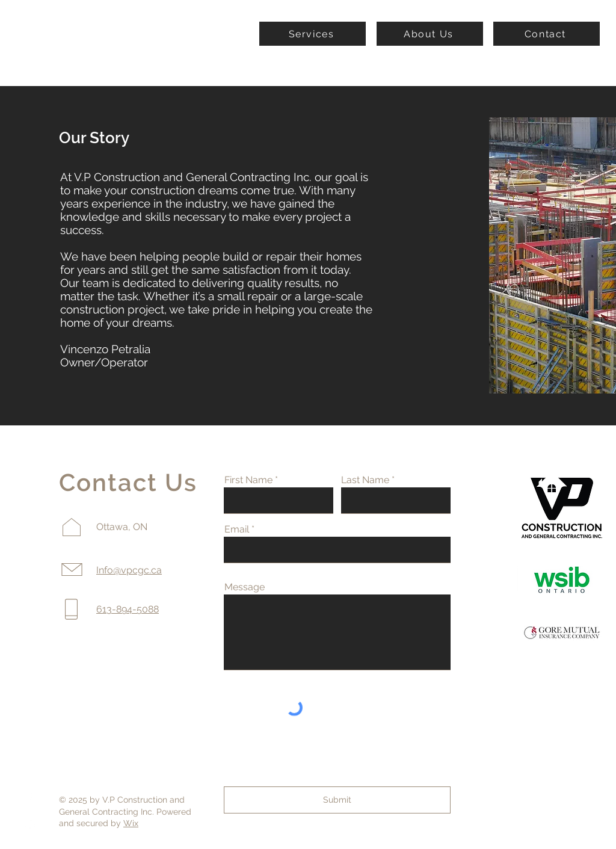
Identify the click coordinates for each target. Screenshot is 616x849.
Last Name (365, 480)
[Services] (313, 34)
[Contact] (547, 34)
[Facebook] (30, 798)
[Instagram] (30, 824)
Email (237, 529)
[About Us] (430, 34)
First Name (248, 480)
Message (245, 587)
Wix (131, 823)
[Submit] (337, 800)
